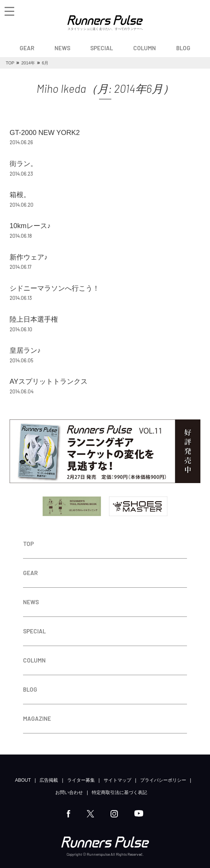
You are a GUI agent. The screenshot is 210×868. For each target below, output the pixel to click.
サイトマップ (117, 780)
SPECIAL (102, 48)
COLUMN (145, 48)
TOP (28, 544)
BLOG (183, 48)
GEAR (27, 48)
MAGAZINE (37, 718)
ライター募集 (81, 780)
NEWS (62, 48)
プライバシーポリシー (163, 780)
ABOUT (23, 780)
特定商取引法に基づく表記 (119, 792)
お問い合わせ (69, 792)
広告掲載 (49, 780)
